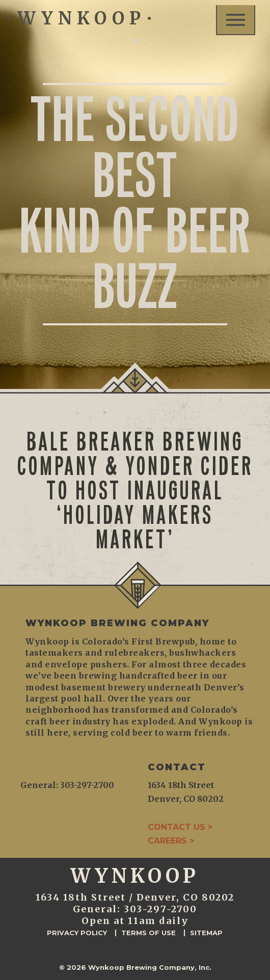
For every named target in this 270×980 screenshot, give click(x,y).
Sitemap (206, 933)
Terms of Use (148, 933)
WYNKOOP (79, 18)
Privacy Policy (77, 933)
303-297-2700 (160, 909)
